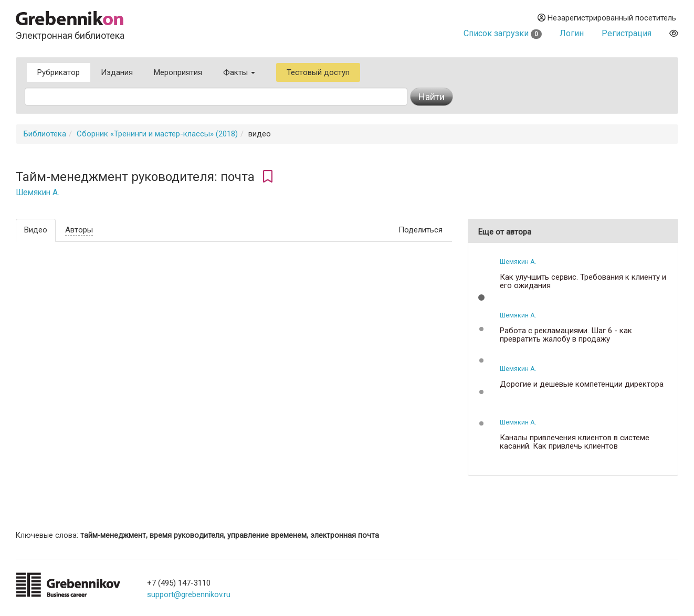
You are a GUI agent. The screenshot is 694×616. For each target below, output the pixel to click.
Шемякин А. (38, 193)
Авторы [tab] (79, 230)
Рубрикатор (59, 72)
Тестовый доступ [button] (318, 72)
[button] (481, 298)
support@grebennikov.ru (189, 594)
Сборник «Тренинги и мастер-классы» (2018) (157, 134)
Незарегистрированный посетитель (607, 18)
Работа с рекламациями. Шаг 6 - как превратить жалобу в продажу (566, 335)
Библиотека (45, 134)
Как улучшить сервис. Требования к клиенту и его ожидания (583, 282)
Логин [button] (572, 33)
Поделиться (420, 230)
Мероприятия (178, 72)
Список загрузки (503, 33)
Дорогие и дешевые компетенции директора (582, 384)
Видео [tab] (36, 230)
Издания (117, 72)
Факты (239, 72)
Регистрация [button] (627, 33)
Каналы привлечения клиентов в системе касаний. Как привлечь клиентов (575, 442)
